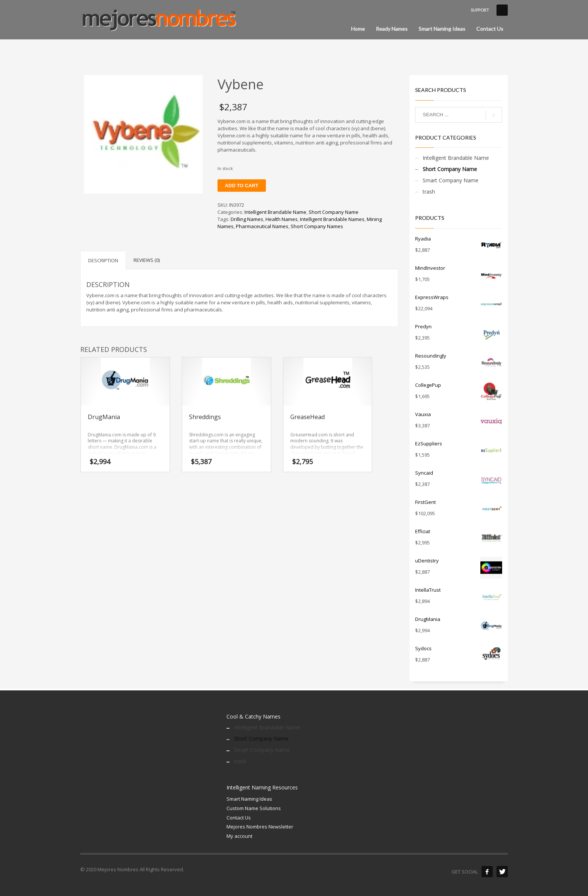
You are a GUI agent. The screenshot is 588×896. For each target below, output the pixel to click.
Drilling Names (247, 219)
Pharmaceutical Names (262, 226)
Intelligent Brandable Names (332, 219)
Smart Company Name (451, 180)
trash (429, 192)
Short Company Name (334, 212)
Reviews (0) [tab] (147, 260)
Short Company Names (317, 226)
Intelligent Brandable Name (275, 212)
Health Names (282, 219)
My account (239, 836)
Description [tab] (103, 260)
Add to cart (242, 186)
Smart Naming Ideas (249, 799)
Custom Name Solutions (254, 808)
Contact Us (239, 818)
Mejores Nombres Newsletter (260, 827)
